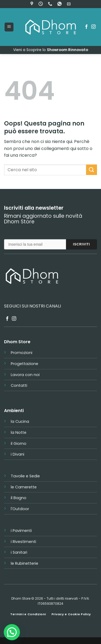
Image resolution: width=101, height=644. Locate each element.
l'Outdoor (20, 509)
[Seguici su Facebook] (86, 27)
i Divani (18, 454)
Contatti (19, 385)
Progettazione (25, 364)
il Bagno (19, 498)
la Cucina (20, 421)
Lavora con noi (25, 375)
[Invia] (92, 170)
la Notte (19, 432)
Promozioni (22, 353)
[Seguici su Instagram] (93, 27)
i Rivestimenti (23, 542)
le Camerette (24, 487)
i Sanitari (19, 552)
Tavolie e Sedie (25, 476)
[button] (69, 4)
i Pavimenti (21, 531)
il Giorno (19, 443)
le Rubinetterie (25, 563)
